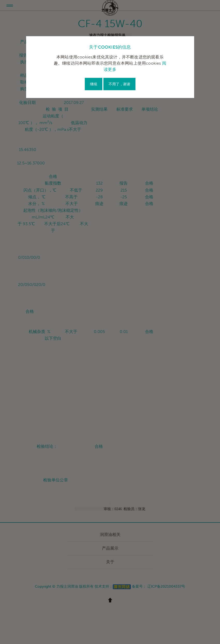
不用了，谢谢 (119, 84)
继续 (94, 84)
